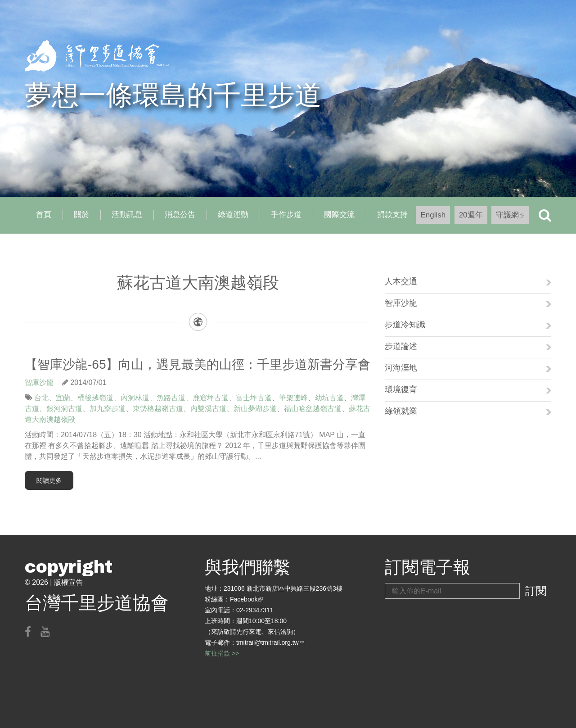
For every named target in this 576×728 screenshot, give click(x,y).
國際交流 (339, 215)
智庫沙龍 (39, 382)
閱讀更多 (49, 480)
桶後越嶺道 (95, 398)
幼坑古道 (329, 398)
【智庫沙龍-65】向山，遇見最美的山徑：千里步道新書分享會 (198, 364)
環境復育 (401, 389)
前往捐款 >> (222, 653)
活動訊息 (127, 215)
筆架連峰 (293, 398)
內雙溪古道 (208, 409)
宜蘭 (63, 398)
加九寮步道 (108, 409)
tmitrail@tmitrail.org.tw (270, 642)
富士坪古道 (254, 398)
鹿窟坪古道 (211, 398)
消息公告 (180, 215)
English (433, 215)
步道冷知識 (405, 325)
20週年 (471, 215)
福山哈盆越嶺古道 (313, 409)
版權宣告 (68, 582)
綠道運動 (233, 215)
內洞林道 (135, 398)
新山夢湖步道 (255, 409)
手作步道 (286, 215)
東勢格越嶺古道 (158, 409)
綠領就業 (401, 411)
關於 (81, 215)
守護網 (512, 217)
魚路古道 (171, 398)
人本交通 (401, 281)
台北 (41, 398)
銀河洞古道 (64, 409)
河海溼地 (401, 368)
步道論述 (401, 346)
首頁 (44, 215)
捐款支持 (392, 215)
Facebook (246, 599)
